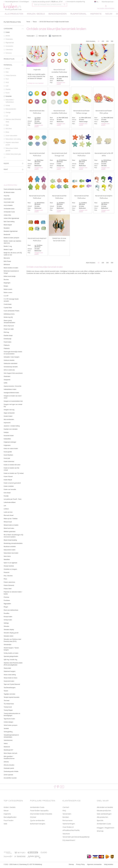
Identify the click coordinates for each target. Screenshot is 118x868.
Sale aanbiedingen (104, 815)
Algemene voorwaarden (94, 866)
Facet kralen (9, 822)
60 (99, 42)
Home (28, 23)
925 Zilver (15, 130)
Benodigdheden (10, 818)
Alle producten (102, 818)
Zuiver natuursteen (15, 137)
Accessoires (15, 47)
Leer (15, 87)
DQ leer (33, 818)
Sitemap (100, 832)
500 (112, 42)
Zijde (15, 126)
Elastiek (15, 90)
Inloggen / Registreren (106, 7)
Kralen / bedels (10, 808)
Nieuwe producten (104, 812)
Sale (5, 825)
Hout (15, 80)
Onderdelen (15, 40)
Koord (15, 94)
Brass (15, 133)
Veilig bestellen (109, 866)
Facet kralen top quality (39, 812)
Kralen (15, 33)
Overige (15, 113)
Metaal (15, 70)
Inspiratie (7, 815)
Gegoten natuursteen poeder (15, 145)
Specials (100, 822)
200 (107, 42)
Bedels (15, 37)
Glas (15, 73)
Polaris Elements (15, 77)
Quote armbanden (37, 822)
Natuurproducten (15, 110)
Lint (15, 117)
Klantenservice (107, 2)
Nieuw (35, 23)
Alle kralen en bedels (105, 808)
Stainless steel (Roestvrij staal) (15, 122)
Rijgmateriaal (15, 44)
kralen (13, 7)
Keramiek (15, 97)
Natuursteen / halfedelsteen (15, 102)
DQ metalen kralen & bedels (41, 815)
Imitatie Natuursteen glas (15, 155)
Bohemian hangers (38, 825)
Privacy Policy (80, 866)
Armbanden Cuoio (37, 808)
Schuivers (15, 54)
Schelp (15, 107)
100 (103, 42)
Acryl (15, 83)
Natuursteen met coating (15, 140)
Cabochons (15, 51)
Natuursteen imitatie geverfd (15, 151)
